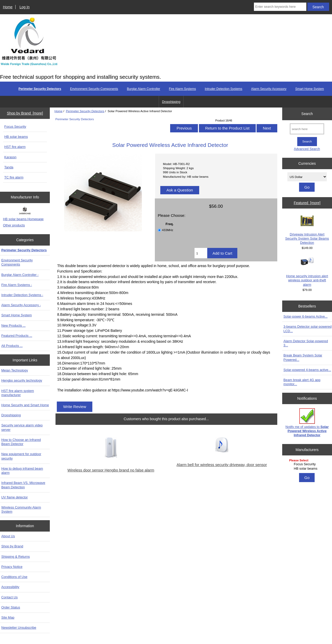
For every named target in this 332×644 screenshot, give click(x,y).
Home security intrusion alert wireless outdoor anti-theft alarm (307, 272)
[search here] (307, 129)
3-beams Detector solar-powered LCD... (308, 329)
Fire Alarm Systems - (17, 285)
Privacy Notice (12, 567)
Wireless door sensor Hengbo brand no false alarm (111, 470)
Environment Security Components (94, 89)
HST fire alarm (15, 147)
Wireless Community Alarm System (21, 509)
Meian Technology (15, 370)
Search (307, 114)
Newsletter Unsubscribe (19, 628)
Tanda (9, 167)
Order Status (11, 607)
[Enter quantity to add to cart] (201, 253)
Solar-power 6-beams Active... (306, 316)
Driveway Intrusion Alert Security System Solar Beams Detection (307, 230)
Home (8, 7)
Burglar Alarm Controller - (20, 275)
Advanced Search (307, 149)
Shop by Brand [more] (25, 113)
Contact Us (9, 597)
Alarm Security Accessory (269, 89)
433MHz (168, 230)
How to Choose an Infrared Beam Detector (21, 442)
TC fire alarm (14, 177)
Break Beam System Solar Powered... (303, 357)
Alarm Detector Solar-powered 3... (306, 343)
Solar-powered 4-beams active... (307, 370)
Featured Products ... (17, 336)
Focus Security (15, 127)
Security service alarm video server (22, 427)
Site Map (8, 617)
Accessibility (10, 587)
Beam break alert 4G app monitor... (302, 382)
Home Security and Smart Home (25, 405)
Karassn (11, 157)
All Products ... (12, 346)
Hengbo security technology (22, 380)
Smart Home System (310, 89)
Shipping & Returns (16, 557)
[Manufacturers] (307, 465)
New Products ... (13, 325)
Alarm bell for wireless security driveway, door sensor (222, 465)
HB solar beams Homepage (23, 219)
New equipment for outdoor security (21, 456)
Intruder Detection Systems (223, 89)
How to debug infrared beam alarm (22, 471)
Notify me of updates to (307, 423)
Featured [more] (307, 203)
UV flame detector (15, 497)
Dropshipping (171, 102)
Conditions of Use (14, 577)
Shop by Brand (12, 546)
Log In (25, 7)
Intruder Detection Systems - (22, 295)
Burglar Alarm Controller (143, 89)
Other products (14, 225)
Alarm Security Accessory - (21, 305)
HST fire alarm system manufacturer (18, 393)
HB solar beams (16, 137)
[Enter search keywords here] (280, 7)
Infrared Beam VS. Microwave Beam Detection (23, 485)
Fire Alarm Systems (182, 89)
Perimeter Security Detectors (85, 111)
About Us (8, 536)
